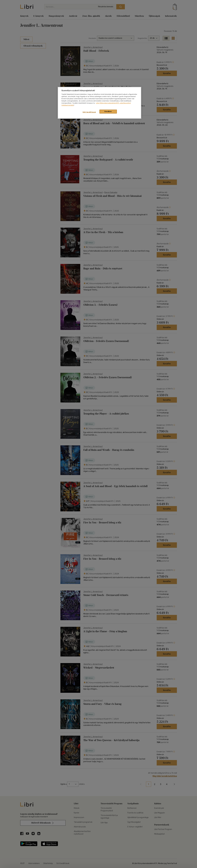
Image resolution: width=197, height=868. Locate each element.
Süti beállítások (89, 112)
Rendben (108, 111)
